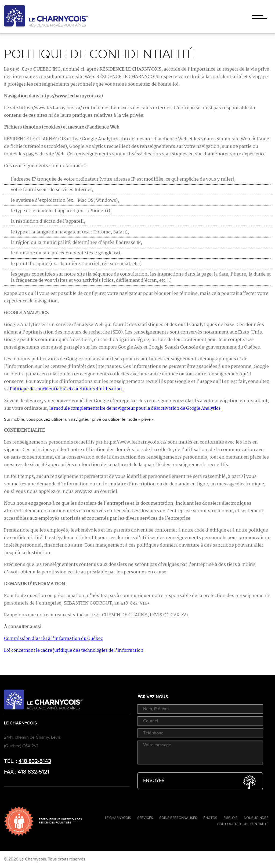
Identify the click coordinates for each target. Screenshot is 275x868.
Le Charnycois (118, 818)
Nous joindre (256, 818)
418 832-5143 (35, 761)
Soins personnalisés (178, 818)
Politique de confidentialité (243, 824)
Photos (210, 818)
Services (145, 818)
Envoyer (200, 781)
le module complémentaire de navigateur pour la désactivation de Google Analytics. (136, 409)
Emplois (231, 818)
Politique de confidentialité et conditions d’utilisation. (67, 389)
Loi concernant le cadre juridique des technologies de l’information (74, 651)
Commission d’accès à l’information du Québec (53, 639)
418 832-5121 (34, 772)
